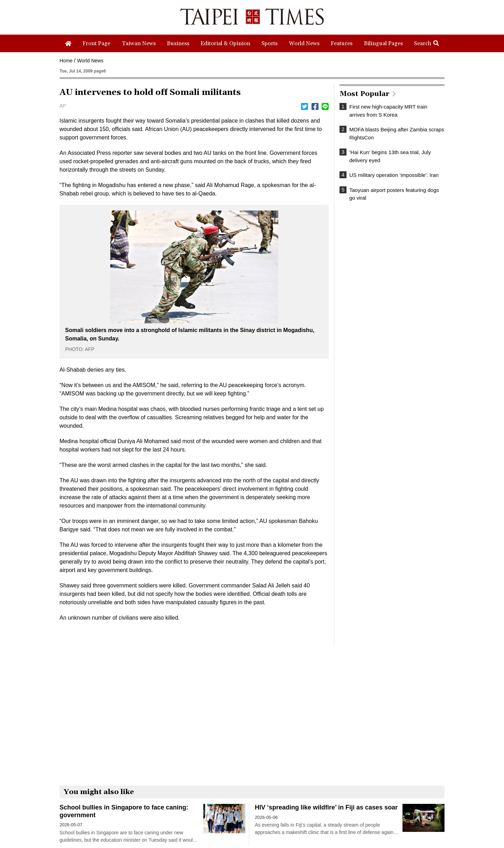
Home (66, 61)
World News (90, 61)
